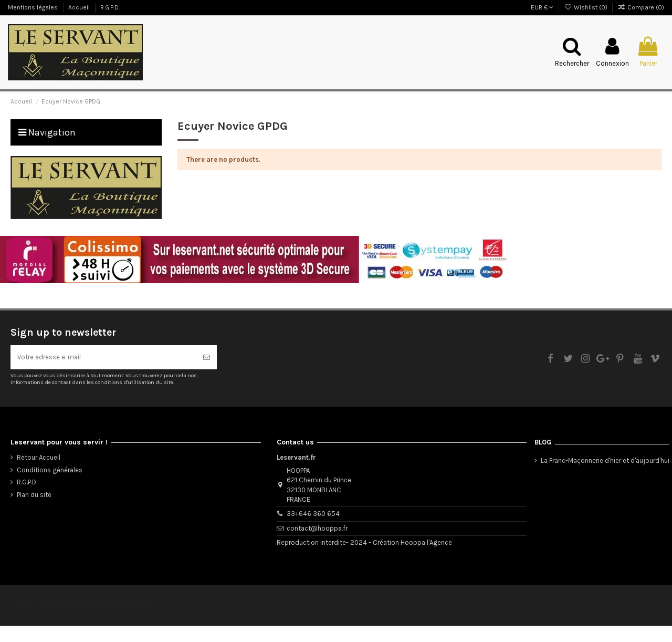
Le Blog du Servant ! (35, 89)
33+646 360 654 (313, 530)
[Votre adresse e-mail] (103, 374)
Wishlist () (586, 7)
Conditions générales (50, 486)
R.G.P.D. (110, 7)
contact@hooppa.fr (317, 545)
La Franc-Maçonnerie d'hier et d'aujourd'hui (605, 477)
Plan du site (34, 511)
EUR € (542, 7)
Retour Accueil (39, 474)
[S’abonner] (207, 374)
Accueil (80, 7)
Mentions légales (34, 7)
